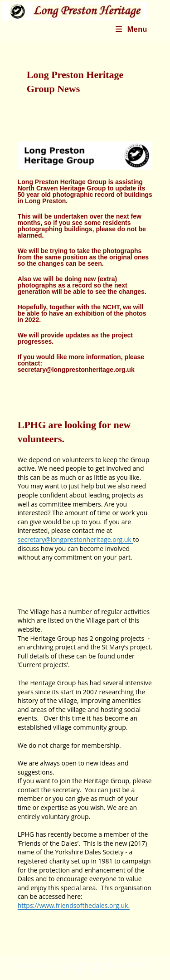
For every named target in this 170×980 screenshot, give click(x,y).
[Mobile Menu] (131, 29)
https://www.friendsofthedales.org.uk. (74, 905)
